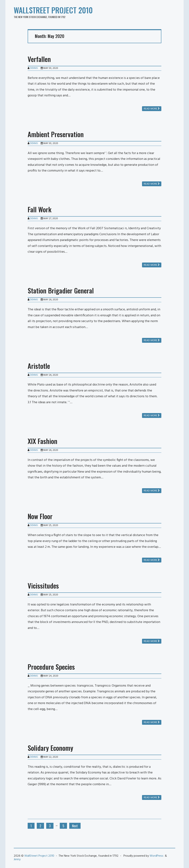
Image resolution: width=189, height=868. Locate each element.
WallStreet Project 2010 (53, 10)
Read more (152, 109)
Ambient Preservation (56, 134)
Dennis (34, 68)
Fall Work (40, 209)
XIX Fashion (43, 441)
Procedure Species (51, 667)
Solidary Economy (50, 748)
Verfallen (39, 59)
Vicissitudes (43, 585)
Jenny (17, 859)
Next (75, 826)
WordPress (157, 856)
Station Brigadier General (61, 290)
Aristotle (39, 366)
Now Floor (40, 516)
